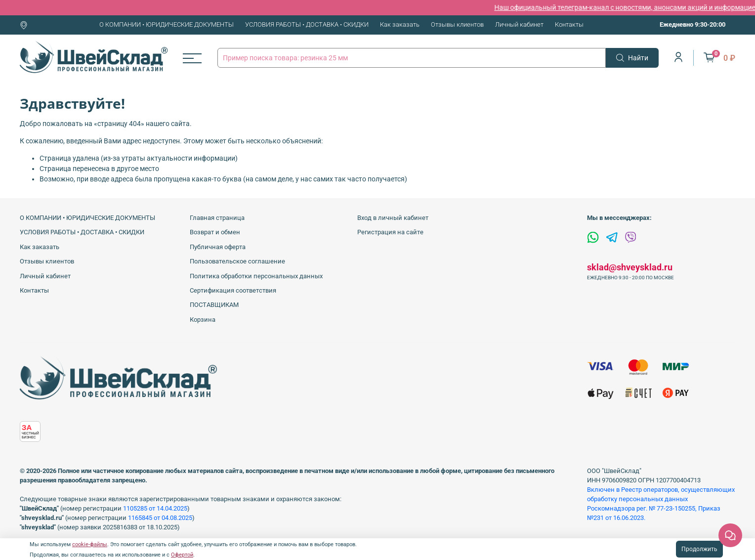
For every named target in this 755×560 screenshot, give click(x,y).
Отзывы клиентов (457, 24)
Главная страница (217, 218)
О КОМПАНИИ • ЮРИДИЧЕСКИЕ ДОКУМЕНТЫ (167, 24)
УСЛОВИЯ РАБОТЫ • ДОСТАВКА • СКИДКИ (307, 24)
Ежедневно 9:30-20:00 (692, 24)
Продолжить (699, 549)
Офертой (182, 555)
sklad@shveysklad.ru (630, 267)
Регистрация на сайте (390, 232)
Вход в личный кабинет (393, 218)
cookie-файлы (90, 544)
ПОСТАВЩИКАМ (214, 305)
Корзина (203, 320)
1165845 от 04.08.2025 (160, 518)
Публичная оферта (218, 247)
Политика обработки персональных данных (256, 276)
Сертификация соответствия (233, 290)
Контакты (569, 24)
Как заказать (400, 24)
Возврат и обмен (215, 232)
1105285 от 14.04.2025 (155, 508)
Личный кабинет (519, 24)
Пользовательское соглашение (237, 261)
